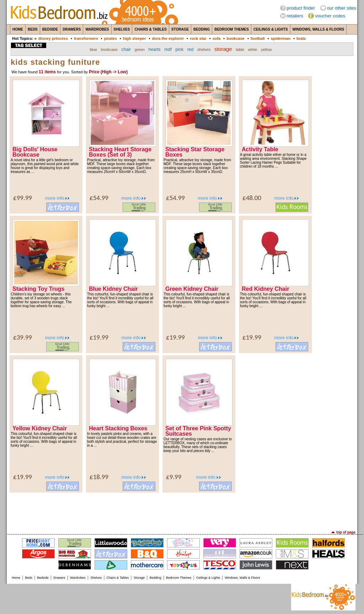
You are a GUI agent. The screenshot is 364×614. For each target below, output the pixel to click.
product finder (301, 8)
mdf (168, 49)
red (191, 49)
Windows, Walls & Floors (318, 29)
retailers (295, 16)
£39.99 (23, 337)
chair (126, 49)
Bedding (202, 29)
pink (179, 49)
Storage (180, 29)
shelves (204, 49)
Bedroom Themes (232, 29)
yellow (266, 49)
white (253, 49)
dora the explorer (168, 38)
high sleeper (135, 38)
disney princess (53, 38)
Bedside (50, 29)
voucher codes (330, 16)
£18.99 (99, 477)
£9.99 (174, 477)
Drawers (72, 29)
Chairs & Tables (150, 29)
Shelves (122, 29)
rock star (198, 38)
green (140, 49)
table (240, 49)
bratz (301, 38)
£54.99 (99, 198)
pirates (111, 38)
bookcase (235, 38)
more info (54, 198)
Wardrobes (97, 29)
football (258, 38)
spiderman (280, 38)
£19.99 (99, 337)
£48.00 (252, 198)
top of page (346, 532)
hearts (155, 49)
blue (93, 49)
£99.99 (23, 198)
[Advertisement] (182, 511)
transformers (86, 38)
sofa (217, 38)
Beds (33, 29)
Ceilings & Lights (271, 29)
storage (223, 49)
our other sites (342, 8)
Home (18, 29)
